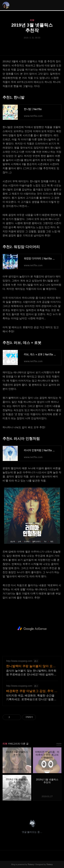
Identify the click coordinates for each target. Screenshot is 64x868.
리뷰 (32, 20)
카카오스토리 (32, 809)
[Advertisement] (32, 629)
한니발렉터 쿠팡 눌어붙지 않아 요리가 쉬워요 (31, 666)
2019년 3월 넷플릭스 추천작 (32, 28)
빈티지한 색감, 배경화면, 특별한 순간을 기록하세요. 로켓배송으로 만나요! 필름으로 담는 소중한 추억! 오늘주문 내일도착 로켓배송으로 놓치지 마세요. (31, 698)
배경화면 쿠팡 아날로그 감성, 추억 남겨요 (32, 691)
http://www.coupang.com (19, 661)
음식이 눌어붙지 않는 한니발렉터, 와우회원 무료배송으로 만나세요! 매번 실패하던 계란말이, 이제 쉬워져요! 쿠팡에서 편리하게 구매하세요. (32, 673)
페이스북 (24, 809)
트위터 (40, 809)
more (59, 744)
